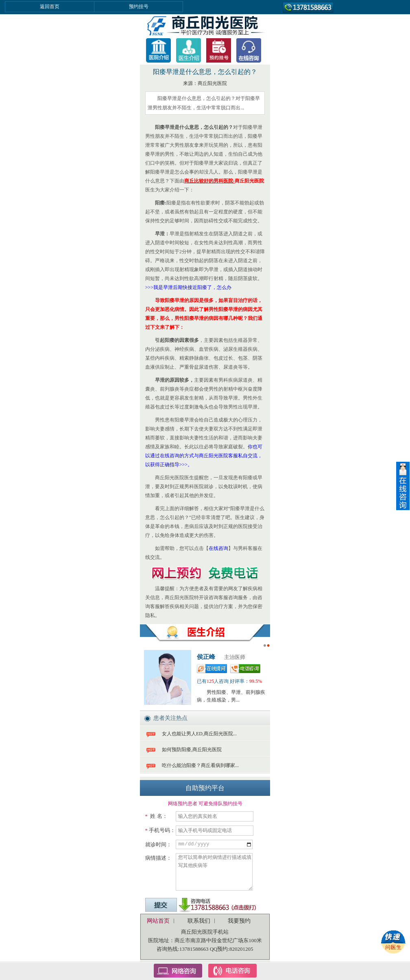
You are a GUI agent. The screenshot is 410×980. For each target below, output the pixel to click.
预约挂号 (139, 7)
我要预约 (239, 921)
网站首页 (158, 921)
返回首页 (50, 7)
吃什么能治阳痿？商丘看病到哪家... (200, 765)
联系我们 (199, 921)
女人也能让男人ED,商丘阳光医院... (199, 734)
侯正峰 (206, 657)
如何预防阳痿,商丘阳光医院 (192, 750)
